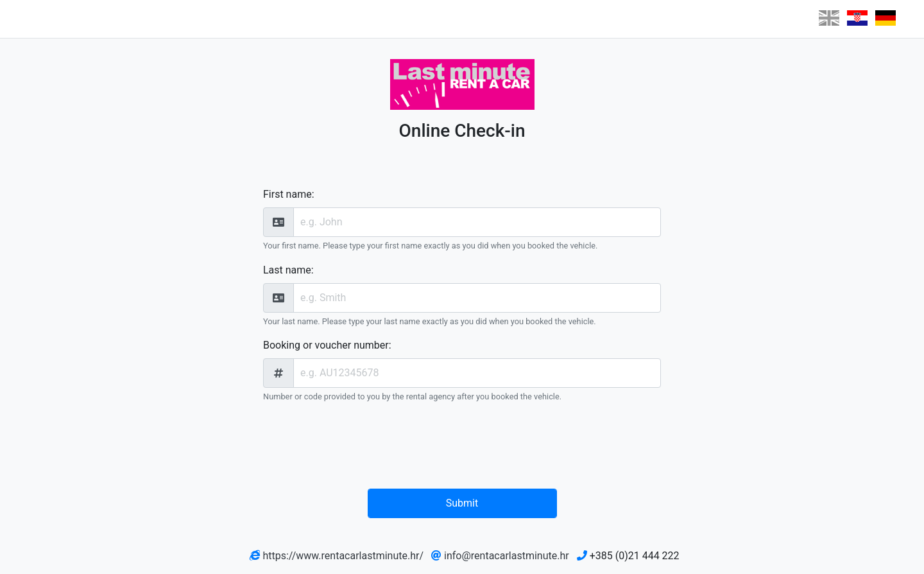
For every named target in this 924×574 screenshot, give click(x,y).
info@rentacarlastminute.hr (507, 556)
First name (287, 194)
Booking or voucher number (326, 345)
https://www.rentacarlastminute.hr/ (343, 556)
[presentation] (465, 448)
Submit (462, 503)
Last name (287, 270)
